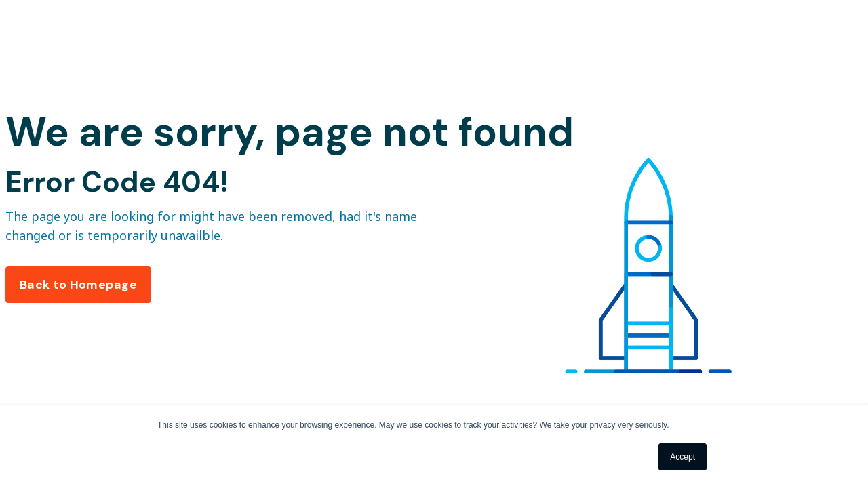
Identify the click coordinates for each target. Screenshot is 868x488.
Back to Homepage (78, 285)
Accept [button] (683, 457)
